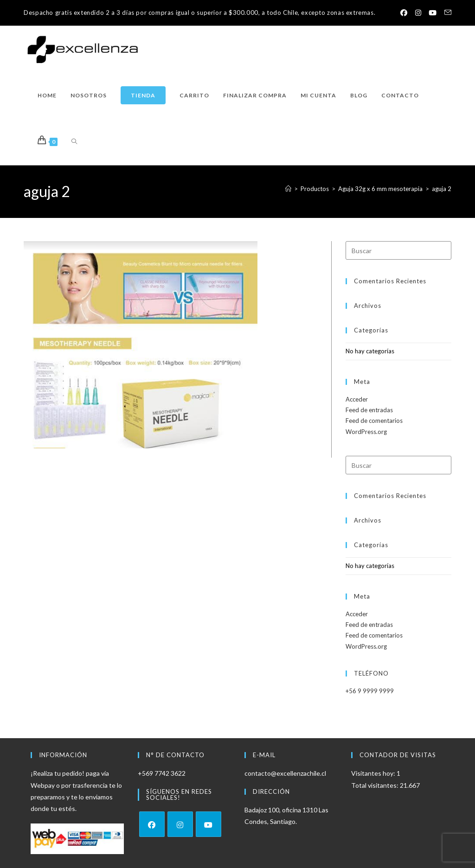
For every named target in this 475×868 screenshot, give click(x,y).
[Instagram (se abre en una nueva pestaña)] (417, 13)
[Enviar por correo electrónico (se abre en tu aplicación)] (446, 13)
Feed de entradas (369, 410)
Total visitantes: (376, 785)
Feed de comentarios (374, 421)
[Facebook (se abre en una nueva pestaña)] (402, 13)
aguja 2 (442, 189)
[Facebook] (152, 824)
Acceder (357, 399)
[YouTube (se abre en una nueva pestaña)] (432, 13)
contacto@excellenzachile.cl (285, 773)
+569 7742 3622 (162, 773)
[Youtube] (209, 824)
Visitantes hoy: (374, 773)
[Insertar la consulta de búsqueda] (398, 250)
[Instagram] (180, 824)
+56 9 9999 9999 (370, 691)
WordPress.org (366, 432)
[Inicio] (288, 189)
